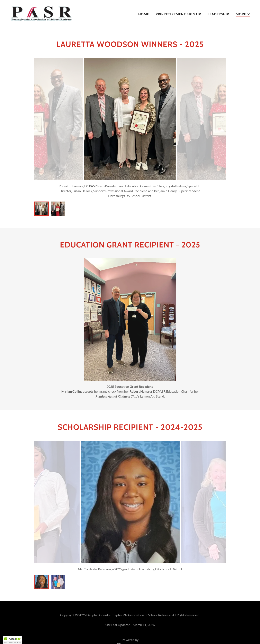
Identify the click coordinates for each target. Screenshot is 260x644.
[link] (41, 13)
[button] (243, 14)
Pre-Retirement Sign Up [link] (178, 14)
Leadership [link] (218, 14)
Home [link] (144, 14)
